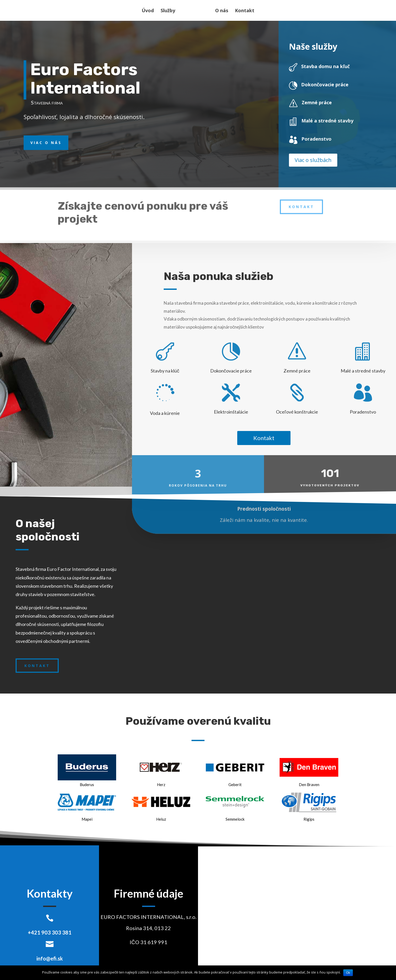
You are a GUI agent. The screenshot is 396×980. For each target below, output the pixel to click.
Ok (348, 973)
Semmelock (235, 819)
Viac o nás (46, 143)
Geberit (235, 785)
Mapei (87, 819)
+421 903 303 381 (50, 932)
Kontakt (245, 11)
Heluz (161, 819)
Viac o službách (313, 160)
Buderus (87, 785)
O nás (222, 11)
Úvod (148, 11)
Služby (168, 11)
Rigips (309, 819)
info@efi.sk (50, 958)
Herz (161, 785)
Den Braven (309, 785)
